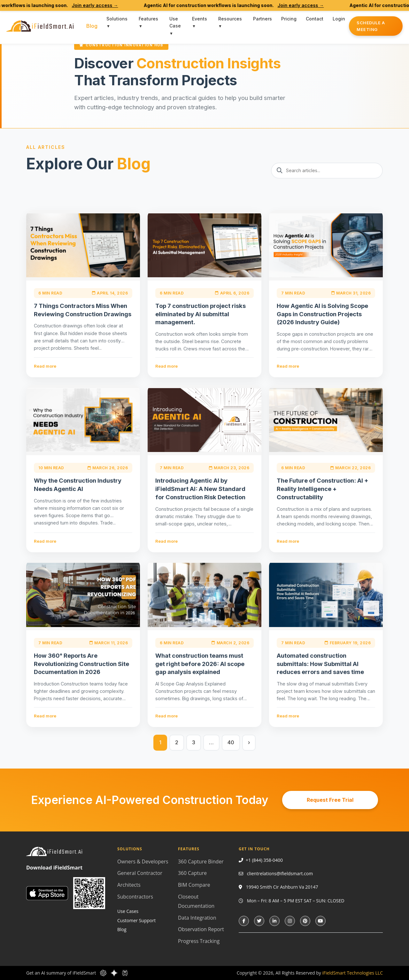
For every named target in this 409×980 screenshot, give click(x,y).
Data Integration (197, 918)
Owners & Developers (143, 861)
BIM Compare (194, 885)
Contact (315, 19)
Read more (45, 366)
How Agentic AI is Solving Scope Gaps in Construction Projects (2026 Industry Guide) (322, 314)
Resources (230, 19)
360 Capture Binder (201, 861)
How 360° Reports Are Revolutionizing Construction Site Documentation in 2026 (81, 664)
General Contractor (140, 873)
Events (200, 19)
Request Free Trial (330, 800)
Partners (262, 19)
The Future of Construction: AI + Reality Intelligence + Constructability (323, 489)
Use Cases (128, 911)
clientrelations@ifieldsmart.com (280, 873)
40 (231, 742)
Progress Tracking (199, 941)
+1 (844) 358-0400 (264, 860)
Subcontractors (135, 897)
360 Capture (192, 873)
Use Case (175, 22)
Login (339, 19)
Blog (92, 26)
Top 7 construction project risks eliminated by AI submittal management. (201, 314)
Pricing (289, 19)
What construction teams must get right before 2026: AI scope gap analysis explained (200, 664)
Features (148, 19)
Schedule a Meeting (371, 26)
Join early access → (105, 5)
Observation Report (201, 929)
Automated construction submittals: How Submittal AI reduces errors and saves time (320, 664)
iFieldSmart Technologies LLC (352, 973)
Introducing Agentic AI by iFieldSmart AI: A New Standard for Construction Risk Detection (200, 489)
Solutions (117, 19)
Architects (129, 885)
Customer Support (136, 920)
